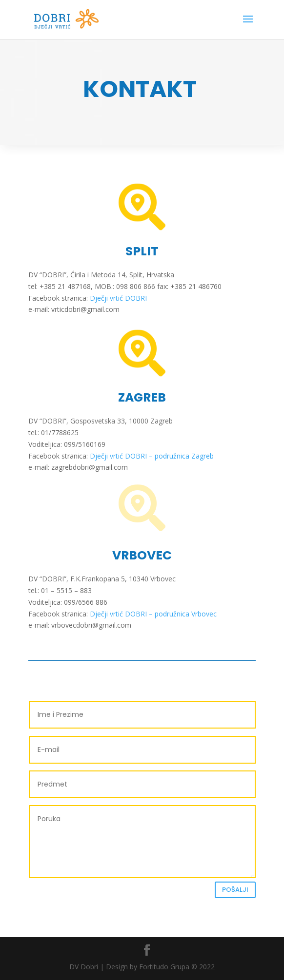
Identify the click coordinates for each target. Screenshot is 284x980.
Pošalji (235, 890)
